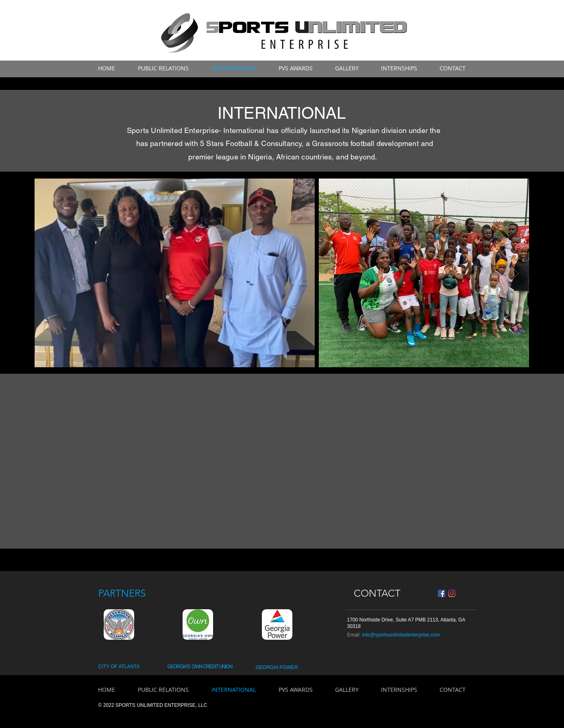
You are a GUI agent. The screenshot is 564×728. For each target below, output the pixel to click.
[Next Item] (515, 273)
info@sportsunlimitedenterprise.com (401, 635)
